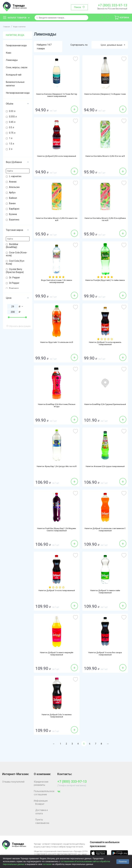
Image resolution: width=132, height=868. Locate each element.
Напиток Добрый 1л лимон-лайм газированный (105, 592)
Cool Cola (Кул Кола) (15, 262)
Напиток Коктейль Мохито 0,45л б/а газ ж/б (105, 156)
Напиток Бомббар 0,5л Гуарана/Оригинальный (105, 406)
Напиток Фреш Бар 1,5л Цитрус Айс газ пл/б (57, 467)
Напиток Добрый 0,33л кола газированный (57, 156)
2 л (11, 149)
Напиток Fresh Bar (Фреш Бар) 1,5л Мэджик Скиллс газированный (57, 530)
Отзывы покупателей (13, 782)
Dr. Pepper (14, 278)
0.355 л (13, 117)
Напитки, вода (15, 35)
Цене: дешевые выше (111, 45)
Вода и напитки (23, 26)
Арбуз (12, 193)
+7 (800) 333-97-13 (113, 5)
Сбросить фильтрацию (19, 326)
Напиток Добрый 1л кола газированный (57, 591)
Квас (9, 53)
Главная (7, 26)
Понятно (123, 862)
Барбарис (14, 209)
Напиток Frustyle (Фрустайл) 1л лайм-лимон (105, 280)
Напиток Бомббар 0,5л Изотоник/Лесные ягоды (57, 406)
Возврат (40, 804)
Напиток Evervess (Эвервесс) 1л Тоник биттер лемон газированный (57, 96)
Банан (12, 203)
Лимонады (12, 60)
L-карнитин (15, 176)
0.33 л (12, 111)
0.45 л (12, 122)
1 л (11, 138)
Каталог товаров (17, 18)
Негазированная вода (18, 93)
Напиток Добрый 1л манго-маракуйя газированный (57, 654)
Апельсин (14, 187)
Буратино (14, 220)
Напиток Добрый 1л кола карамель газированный (105, 344)
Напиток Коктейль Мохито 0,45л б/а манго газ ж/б (57, 220)
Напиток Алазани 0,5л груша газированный (105, 467)
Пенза (78, 7)
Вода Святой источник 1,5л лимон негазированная (57, 282)
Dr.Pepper (14, 283)
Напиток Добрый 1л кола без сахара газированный (105, 654)
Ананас (13, 182)
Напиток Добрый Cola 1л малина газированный (57, 716)
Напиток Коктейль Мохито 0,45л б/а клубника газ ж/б (105, 220)
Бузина (13, 214)
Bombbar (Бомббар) (12, 246)
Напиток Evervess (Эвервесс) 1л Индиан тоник (105, 96)
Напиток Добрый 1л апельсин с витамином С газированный (105, 530)
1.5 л (12, 144)
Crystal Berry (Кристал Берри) (15, 271)
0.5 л (12, 127)
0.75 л (12, 133)
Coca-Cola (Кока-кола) (16, 254)
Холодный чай (14, 75)
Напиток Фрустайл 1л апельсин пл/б (57, 342)
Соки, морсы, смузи (17, 67)
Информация (41, 801)
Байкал (13, 198)
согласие (47, 864)
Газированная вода (16, 45)
